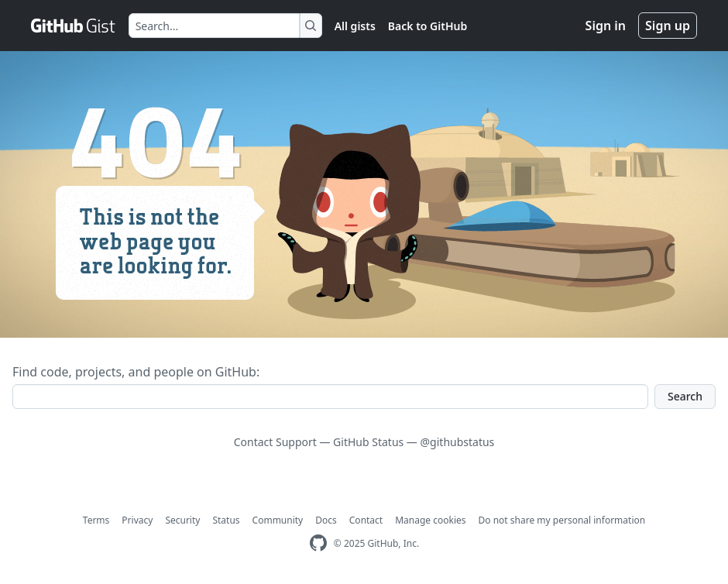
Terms (96, 520)
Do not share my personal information (562, 520)
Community (278, 520)
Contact (366, 520)
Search (685, 396)
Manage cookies (430, 520)
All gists (355, 26)
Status (226, 520)
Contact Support (275, 442)
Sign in (606, 26)
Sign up (668, 26)
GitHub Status (368, 442)
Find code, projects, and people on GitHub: (136, 372)
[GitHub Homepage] (318, 543)
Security (182, 520)
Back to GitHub (428, 26)
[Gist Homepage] (74, 26)
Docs (326, 520)
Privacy (137, 520)
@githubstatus (458, 442)
